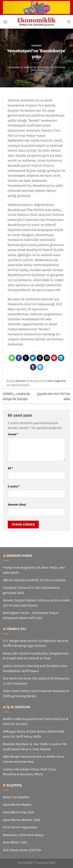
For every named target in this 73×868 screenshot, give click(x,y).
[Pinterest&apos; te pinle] (54, 358)
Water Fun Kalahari (16, 797)
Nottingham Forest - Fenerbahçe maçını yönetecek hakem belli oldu (31, 615)
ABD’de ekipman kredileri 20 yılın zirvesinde (34, 580)
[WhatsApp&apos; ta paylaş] (12, 358)
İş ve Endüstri (18, 707)
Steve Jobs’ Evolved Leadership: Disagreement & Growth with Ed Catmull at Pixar (36, 656)
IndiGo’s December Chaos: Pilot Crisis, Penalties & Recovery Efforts (30, 772)
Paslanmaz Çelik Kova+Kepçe (23, 835)
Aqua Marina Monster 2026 (22, 820)
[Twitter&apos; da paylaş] (33, 358)
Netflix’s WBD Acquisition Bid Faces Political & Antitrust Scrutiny (36, 722)
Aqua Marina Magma (17, 805)
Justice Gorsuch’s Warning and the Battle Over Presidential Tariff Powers (35, 668)
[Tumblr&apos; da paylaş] (33, 367)
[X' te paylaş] (26, 358)
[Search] (69, 22)
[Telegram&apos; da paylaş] (40, 367)
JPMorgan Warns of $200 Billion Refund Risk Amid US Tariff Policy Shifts (33, 734)
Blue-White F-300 (15, 842)
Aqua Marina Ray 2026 (18, 812)
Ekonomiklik (15, 67)
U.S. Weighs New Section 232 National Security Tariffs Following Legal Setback (36, 643)
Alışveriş (14, 785)
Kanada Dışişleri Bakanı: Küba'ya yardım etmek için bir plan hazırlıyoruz (36, 603)
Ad (10, 468)
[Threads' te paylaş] (40, 358)
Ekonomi (37, 46)
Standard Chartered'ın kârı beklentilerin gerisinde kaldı (32, 590)
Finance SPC (17, 629)
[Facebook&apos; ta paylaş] (19, 358)
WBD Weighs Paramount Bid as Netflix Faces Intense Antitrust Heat (34, 759)
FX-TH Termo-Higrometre (20, 827)
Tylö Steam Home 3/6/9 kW (22, 850)
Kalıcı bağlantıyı (57, 381)
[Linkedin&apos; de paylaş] (61, 358)
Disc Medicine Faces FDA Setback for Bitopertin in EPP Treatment (36, 681)
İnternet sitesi (17, 505)
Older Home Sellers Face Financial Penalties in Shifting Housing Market (36, 694)
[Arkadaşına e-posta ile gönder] (47, 358)
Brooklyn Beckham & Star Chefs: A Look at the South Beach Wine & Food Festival (35, 747)
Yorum (13, 434)
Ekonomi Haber (19, 556)
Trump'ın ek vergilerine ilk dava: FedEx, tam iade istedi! (34, 570)
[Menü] (5, 22)
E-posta (14, 486)
